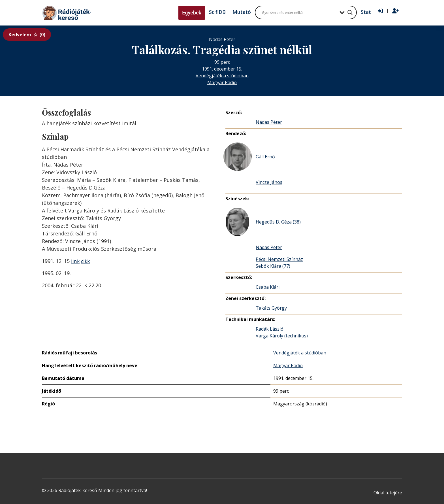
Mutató (242, 12)
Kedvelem (27, 35)
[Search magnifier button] (350, 12)
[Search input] (299, 12)
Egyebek (192, 13)
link (75, 261)
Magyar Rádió (222, 82)
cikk (86, 261)
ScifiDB (217, 12)
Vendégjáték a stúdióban (222, 76)
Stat (366, 12)
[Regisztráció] (395, 11)
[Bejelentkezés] (380, 11)
